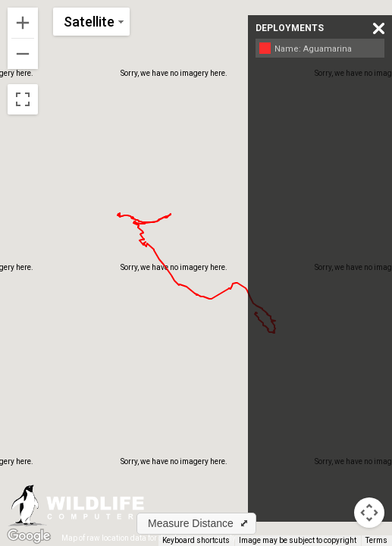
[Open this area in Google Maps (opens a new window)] (29, 536)
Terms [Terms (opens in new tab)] (376, 540)
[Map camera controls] (369, 513)
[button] (196, 524)
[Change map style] (91, 22)
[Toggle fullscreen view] (23, 99)
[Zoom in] (23, 23)
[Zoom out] (23, 54)
